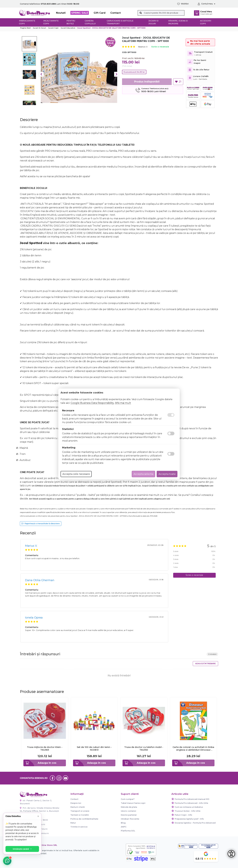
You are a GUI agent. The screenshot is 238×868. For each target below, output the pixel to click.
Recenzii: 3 (143, 47)
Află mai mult (123, 403)
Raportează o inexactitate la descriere (41, 524)
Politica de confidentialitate (84, 819)
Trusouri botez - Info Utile (188, 811)
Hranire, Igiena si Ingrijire (178, 22)
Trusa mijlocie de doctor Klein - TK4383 (45, 748)
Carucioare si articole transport (120, 22)
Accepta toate (167, 474)
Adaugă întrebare (205, 664)
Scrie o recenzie (160, 47)
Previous (41, 74)
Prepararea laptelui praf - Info (189, 819)
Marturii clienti (78, 807)
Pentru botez (71, 22)
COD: (125, 52)
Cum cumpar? (128, 799)
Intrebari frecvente (130, 819)
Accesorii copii (206, 22)
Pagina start (25, 28)
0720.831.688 (28, 815)
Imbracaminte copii (27, 22)
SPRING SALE (80, 13)
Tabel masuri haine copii (133, 803)
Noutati (61, 13)
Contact (116, 13)
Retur (73, 823)
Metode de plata (129, 807)
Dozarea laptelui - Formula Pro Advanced (195, 823)
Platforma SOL (128, 831)
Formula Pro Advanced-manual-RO (192, 799)
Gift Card (100, 13)
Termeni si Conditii (80, 815)
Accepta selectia (143, 474)
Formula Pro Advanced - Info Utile (191, 803)
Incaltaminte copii (51, 22)
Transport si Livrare (80, 811)
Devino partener (129, 815)
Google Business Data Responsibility (92, 403)
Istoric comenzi (128, 811)
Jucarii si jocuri (153, 22)
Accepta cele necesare (76, 474)
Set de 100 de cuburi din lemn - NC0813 (94, 748)
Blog (123, 823)
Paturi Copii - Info (183, 815)
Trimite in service (79, 827)
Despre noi (76, 803)
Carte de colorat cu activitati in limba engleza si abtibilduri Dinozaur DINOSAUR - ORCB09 (193, 748)
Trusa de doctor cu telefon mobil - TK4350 (144, 748)
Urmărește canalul (24, 849)
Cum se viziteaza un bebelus (189, 807)
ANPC (124, 827)
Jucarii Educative (68, 28)
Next (116, 74)
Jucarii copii (53, 28)
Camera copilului (90, 22)
